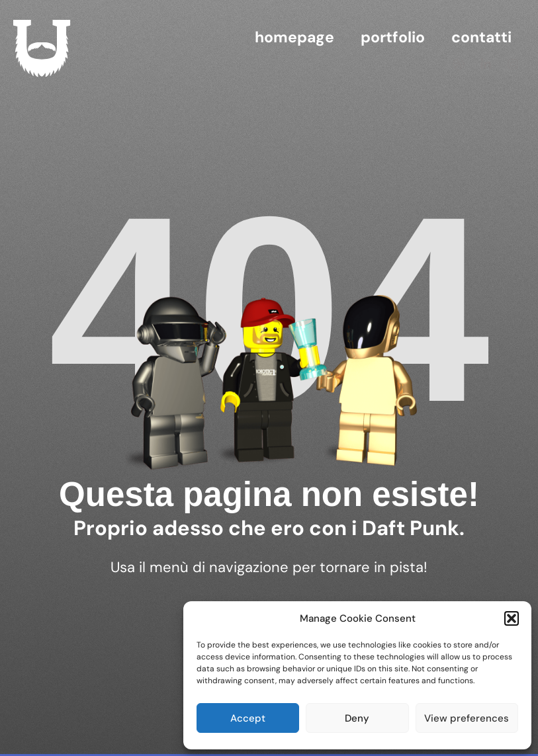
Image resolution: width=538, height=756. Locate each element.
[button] (512, 618)
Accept (248, 718)
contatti (481, 37)
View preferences (467, 718)
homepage (294, 37)
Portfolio (393, 37)
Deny (357, 718)
